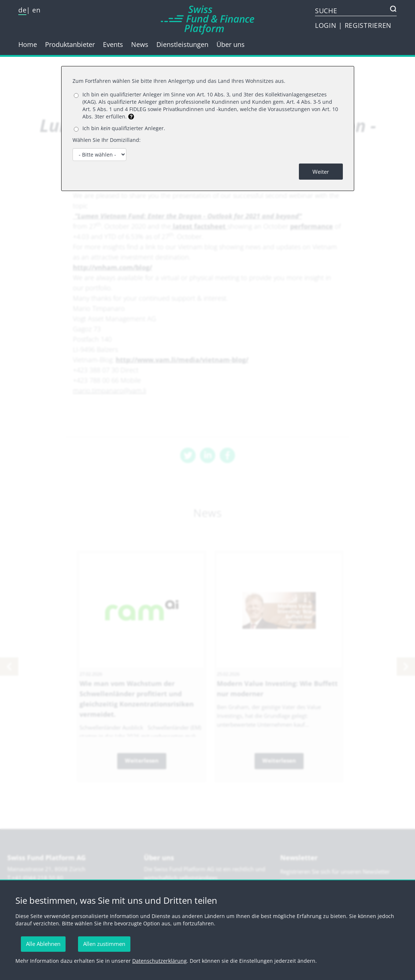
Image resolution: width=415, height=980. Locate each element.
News (140, 44)
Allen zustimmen (104, 944)
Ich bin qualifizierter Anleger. (124, 128)
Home (28, 44)
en (36, 10)
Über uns (231, 44)
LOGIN (327, 25)
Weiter (321, 172)
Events (113, 44)
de (22, 10)
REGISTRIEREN (368, 25)
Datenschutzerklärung (160, 961)
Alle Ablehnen (43, 944)
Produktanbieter (70, 44)
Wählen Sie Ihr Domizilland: (107, 140)
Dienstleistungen (182, 44)
